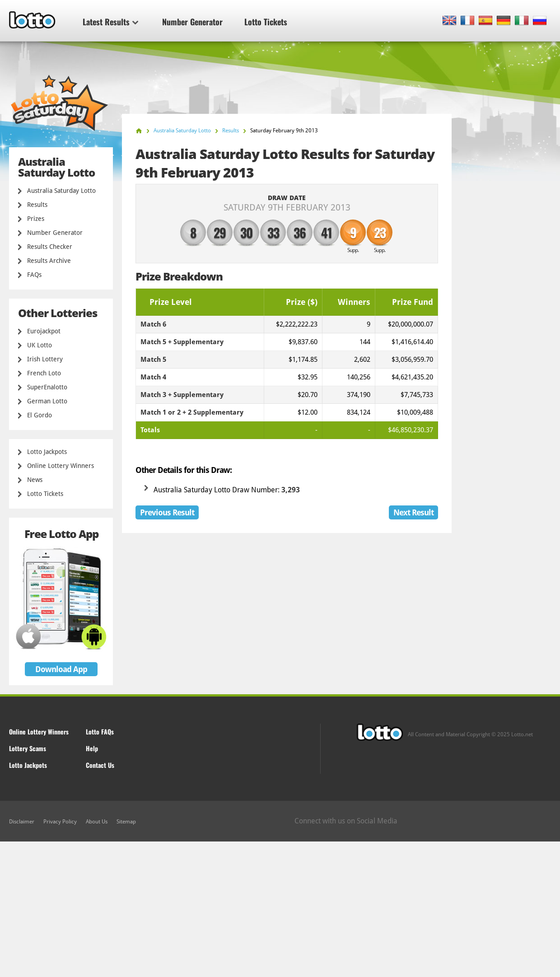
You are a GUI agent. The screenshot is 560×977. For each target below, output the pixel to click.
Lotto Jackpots (47, 452)
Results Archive (49, 261)
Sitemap (126, 822)
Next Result (413, 512)
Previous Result (167, 512)
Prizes (36, 219)
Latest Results (110, 22)
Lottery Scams (28, 748)
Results (37, 205)
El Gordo (40, 415)
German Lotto (47, 401)
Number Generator (192, 22)
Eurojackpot (44, 331)
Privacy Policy (60, 822)
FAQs (34, 275)
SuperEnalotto (47, 387)
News (35, 480)
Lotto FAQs (100, 732)
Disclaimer (22, 822)
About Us (97, 822)
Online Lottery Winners (61, 466)
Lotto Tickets (266, 22)
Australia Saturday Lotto (61, 191)
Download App (61, 669)
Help (92, 748)
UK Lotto (40, 345)
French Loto (44, 373)
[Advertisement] (280, 909)
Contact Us (100, 765)
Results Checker (50, 247)
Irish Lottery (45, 359)
